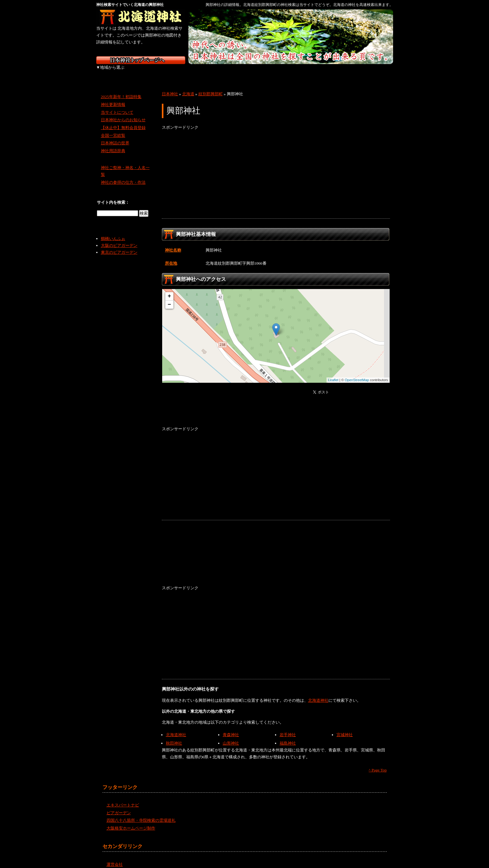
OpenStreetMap (357, 373)
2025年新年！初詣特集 (121, 90)
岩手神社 (288, 728)
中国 (277, 72)
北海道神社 (318, 693)
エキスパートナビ (123, 798)
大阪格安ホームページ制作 (131, 821)
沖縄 (376, 72)
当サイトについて (117, 105)
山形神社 (231, 736)
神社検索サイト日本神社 (141, 60)
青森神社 (231, 728)
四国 (309, 72)
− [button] (170, 298)
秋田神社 (174, 736)
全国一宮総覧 (113, 129)
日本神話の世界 (115, 136)
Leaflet (333, 373)
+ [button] (170, 289)
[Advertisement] (276, 168)
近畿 (244, 72)
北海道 (113, 72)
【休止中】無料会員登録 (123, 121)
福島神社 (288, 736)
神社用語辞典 (113, 144)
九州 (342, 72)
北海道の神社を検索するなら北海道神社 (141, 17)
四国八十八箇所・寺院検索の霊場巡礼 (141, 813)
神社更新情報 (113, 98)
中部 (211, 72)
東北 (145, 72)
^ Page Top (378, 763)
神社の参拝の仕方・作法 (123, 175)
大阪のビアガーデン (119, 239)
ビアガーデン (119, 806)
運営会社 (115, 857)
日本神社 (170, 87)
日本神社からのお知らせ (123, 113)
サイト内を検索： (113, 195)
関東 (178, 72)
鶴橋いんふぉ (113, 232)
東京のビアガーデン (119, 245)
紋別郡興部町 (211, 87)
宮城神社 (345, 728)
